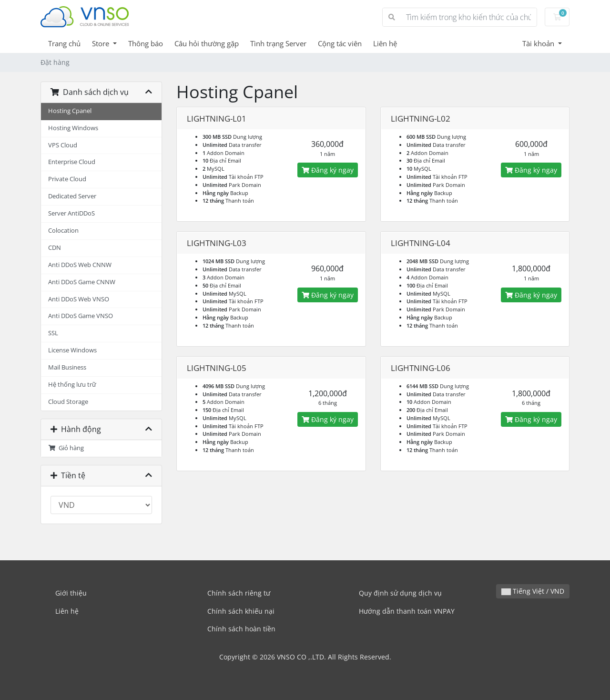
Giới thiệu (71, 593)
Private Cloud (67, 179)
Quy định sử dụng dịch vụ (400, 593)
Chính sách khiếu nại (241, 611)
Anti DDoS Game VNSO (81, 316)
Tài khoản (539, 43)
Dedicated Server (72, 196)
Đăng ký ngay (328, 170)
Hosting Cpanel (70, 111)
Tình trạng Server (278, 43)
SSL (53, 333)
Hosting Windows (73, 128)
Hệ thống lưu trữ (72, 385)
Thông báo (146, 43)
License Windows (72, 350)
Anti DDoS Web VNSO (79, 299)
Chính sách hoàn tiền (241, 629)
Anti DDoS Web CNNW (80, 265)
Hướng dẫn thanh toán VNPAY (407, 611)
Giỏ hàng (66, 448)
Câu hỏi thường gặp (207, 43)
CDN (55, 248)
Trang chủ (64, 43)
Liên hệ (385, 43)
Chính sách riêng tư (239, 593)
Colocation (63, 231)
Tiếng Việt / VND (533, 591)
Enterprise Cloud (72, 162)
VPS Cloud (63, 145)
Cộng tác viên (340, 43)
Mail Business (67, 367)
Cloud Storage (68, 402)
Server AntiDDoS (71, 213)
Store (102, 43)
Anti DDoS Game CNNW (82, 282)
